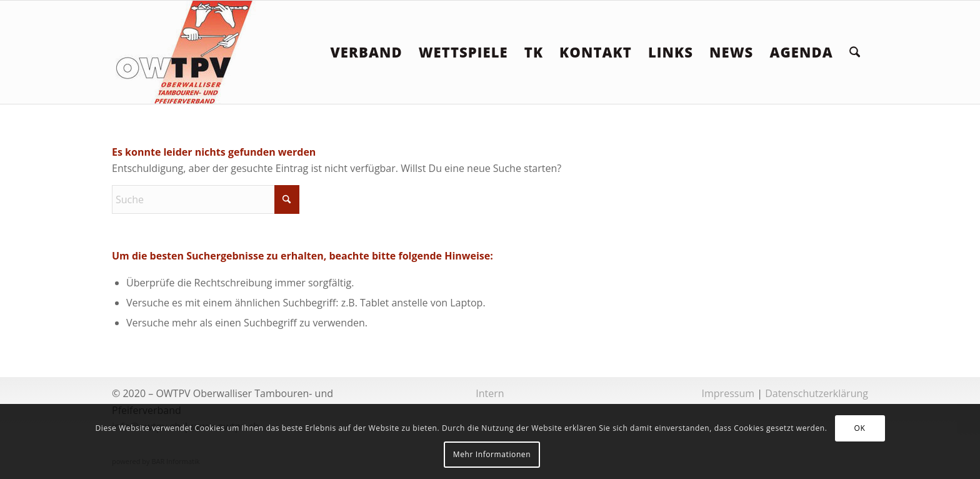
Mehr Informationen (492, 454)
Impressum (728, 393)
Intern (490, 393)
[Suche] (855, 52)
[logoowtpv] (185, 52)
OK (860, 428)
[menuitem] (366, 52)
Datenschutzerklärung (817, 393)
